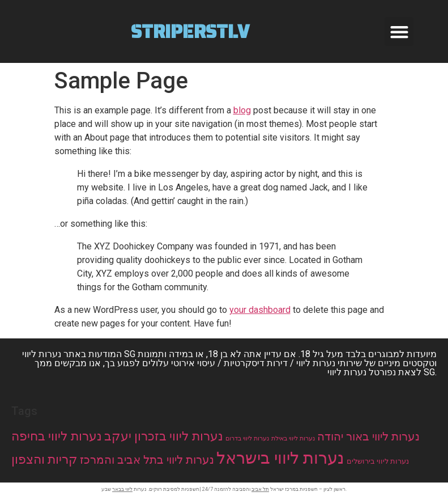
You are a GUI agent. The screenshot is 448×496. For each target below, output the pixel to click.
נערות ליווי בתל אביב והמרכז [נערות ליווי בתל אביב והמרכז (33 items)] (147, 460)
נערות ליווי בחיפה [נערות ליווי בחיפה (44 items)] (57, 436)
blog (242, 110)
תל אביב (260, 489)
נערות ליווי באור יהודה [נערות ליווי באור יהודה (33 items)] (368, 437)
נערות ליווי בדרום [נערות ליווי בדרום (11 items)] (247, 438)
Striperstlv (190, 32)
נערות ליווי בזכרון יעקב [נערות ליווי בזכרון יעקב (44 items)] (164, 436)
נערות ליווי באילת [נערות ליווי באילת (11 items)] (293, 438)
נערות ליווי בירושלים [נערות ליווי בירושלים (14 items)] (378, 461)
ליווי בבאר (122, 489)
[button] (399, 31)
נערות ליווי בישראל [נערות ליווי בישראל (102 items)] (280, 458)
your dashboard (260, 310)
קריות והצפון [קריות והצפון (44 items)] (44, 459)
